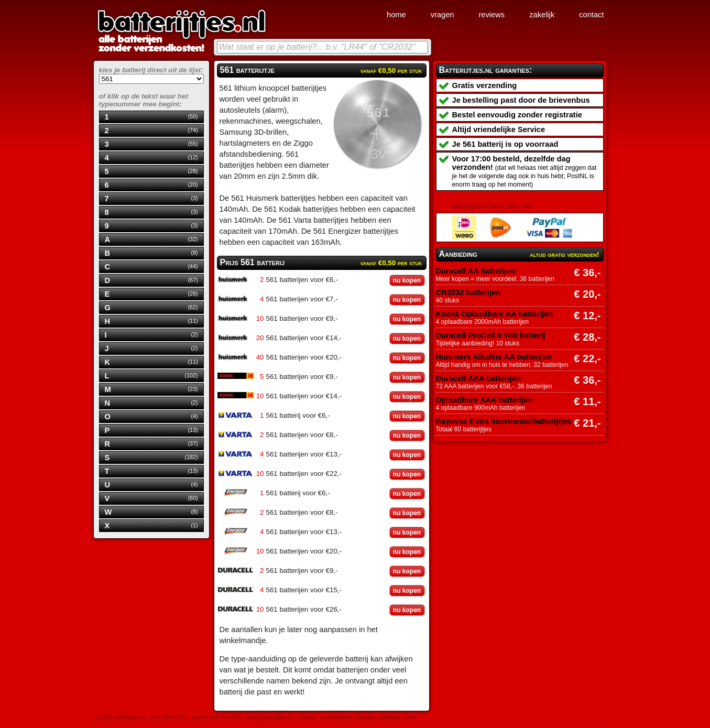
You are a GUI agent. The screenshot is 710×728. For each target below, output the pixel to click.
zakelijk (542, 15)
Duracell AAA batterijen (479, 378)
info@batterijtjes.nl (270, 717)
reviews (491, 15)
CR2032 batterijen (468, 292)
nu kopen (407, 280)
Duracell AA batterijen (476, 271)
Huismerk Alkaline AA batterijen (494, 357)
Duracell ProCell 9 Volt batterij (491, 335)
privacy (307, 717)
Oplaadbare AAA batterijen (484, 400)
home (396, 15)
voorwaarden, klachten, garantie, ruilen (368, 717)
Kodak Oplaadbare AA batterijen (495, 314)
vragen (443, 15)
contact (591, 15)
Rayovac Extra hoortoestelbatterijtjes (504, 421)
